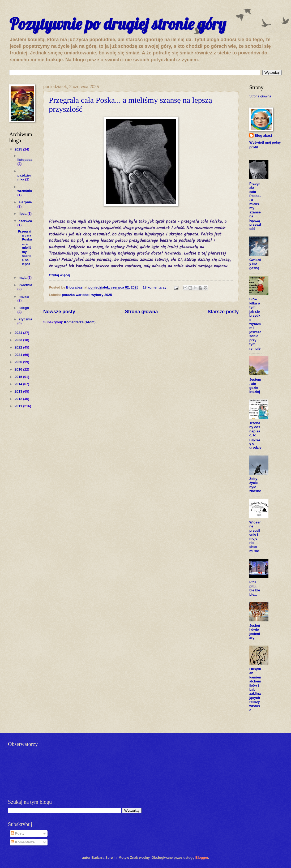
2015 (19, 377)
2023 (19, 340)
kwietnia (25, 285)
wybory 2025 (102, 295)
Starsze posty (223, 312)
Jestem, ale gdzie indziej (255, 386)
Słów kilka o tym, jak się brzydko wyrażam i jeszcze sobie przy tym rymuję (255, 324)
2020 (19, 362)
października (24, 177)
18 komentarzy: (156, 287)
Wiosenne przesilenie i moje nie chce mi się (255, 537)
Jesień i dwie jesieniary (255, 632)
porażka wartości (76, 295)
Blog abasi (263, 136)
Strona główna (141, 312)
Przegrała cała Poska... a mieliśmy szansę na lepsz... (25, 250)
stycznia (25, 319)
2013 (19, 391)
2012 (19, 399)
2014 (19, 384)
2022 (19, 347)
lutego (24, 308)
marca (24, 296)
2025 (19, 149)
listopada (25, 160)
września (24, 191)
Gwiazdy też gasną (255, 264)
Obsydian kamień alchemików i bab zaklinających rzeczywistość (255, 689)
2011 (19, 406)
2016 (19, 369)
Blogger (202, 858)
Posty (18, 833)
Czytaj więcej (59, 275)
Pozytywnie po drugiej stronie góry (118, 24)
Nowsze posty (59, 312)
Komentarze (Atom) (80, 322)
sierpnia (25, 202)
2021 (19, 355)
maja (23, 278)
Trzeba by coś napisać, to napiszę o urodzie (255, 435)
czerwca (25, 221)
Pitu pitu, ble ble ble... (255, 588)
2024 (19, 333)
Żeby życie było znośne (255, 485)
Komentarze (23, 842)
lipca (23, 214)
